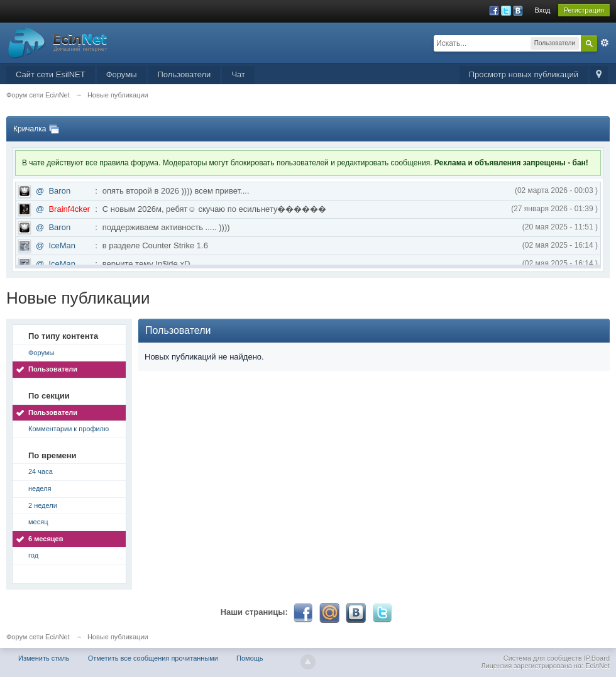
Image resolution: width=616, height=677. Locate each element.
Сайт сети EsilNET (51, 74)
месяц (38, 522)
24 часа (41, 471)
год (33, 555)
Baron (59, 191)
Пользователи (184, 74)
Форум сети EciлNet (38, 637)
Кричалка (30, 129)
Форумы (122, 74)
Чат (238, 74)
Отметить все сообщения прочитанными (153, 658)
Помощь (250, 658)
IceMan (62, 245)
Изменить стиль (44, 658)
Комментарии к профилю (69, 429)
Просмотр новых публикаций (524, 74)
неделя (40, 488)
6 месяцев (46, 539)
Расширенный (605, 43)
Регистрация (584, 10)
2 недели (43, 505)
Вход (543, 10)
